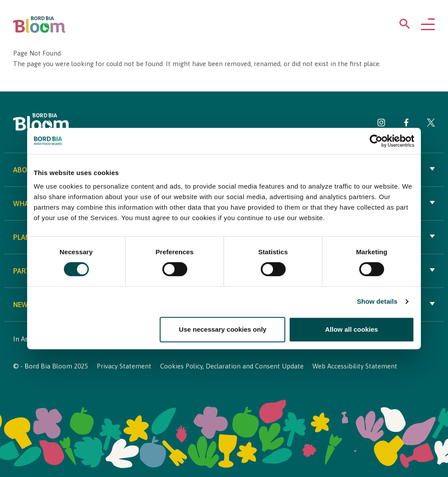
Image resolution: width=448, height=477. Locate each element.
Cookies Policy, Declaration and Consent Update (232, 366)
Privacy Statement (124, 366)
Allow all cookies (352, 329)
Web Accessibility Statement (355, 366)
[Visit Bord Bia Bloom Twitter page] (431, 124)
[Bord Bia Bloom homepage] (39, 25)
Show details (377, 301)
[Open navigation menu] (428, 25)
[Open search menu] (405, 26)
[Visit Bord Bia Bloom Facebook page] (406, 124)
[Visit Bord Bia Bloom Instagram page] (381, 124)
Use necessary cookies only (223, 329)
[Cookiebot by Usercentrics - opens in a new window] (376, 141)
